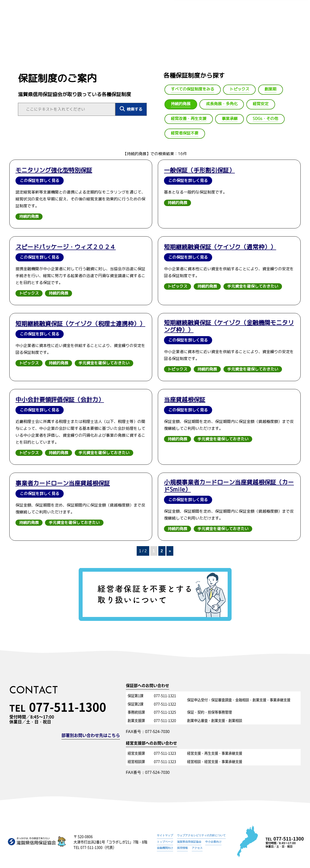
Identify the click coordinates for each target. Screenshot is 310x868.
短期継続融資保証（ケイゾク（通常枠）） (220, 247)
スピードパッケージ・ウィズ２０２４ (66, 247)
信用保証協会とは (167, 26)
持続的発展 (295, 18)
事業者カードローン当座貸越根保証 (63, 483)
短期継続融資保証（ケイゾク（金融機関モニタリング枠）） (229, 326)
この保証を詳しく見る (40, 180)
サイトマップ (165, 835)
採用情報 (182, 848)
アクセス (197, 848)
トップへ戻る (22, 32)
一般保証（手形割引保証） (199, 170)
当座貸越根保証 (185, 400)
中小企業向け (213, 842)
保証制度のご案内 (268, 18)
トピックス (29, 293)
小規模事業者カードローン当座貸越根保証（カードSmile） (229, 486)
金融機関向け (165, 848)
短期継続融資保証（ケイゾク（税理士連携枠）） (80, 324)
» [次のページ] (170, 551)
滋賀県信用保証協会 (189, 842)
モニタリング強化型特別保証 (54, 170)
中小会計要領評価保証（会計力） (60, 400)
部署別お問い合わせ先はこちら (91, 736)
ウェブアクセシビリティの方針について (201, 835)
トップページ (239, 18)
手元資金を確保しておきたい (253, 286)
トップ (140, 26)
